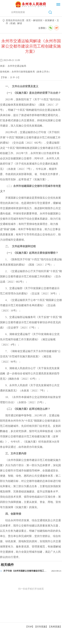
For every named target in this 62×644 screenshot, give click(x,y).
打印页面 (41, 627)
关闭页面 (55, 627)
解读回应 (38, 20)
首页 (28, 20)
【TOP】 (30, 627)
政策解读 (50, 20)
